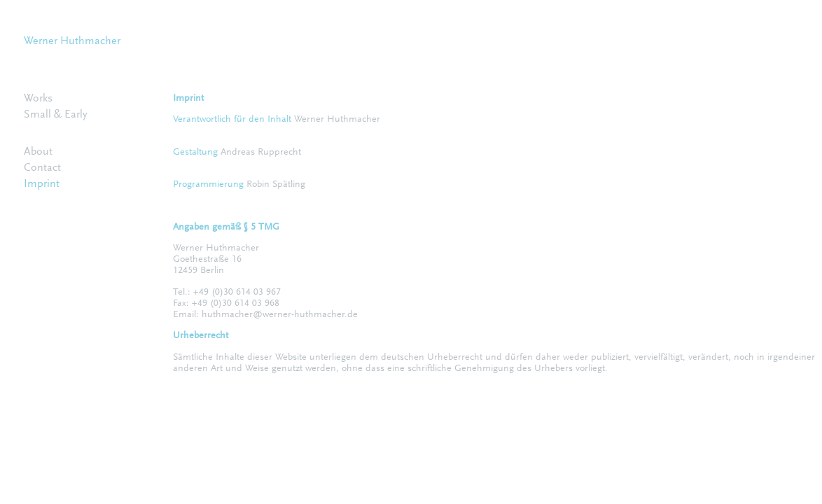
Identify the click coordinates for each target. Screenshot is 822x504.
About (38, 152)
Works (38, 99)
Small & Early (55, 115)
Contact (42, 168)
